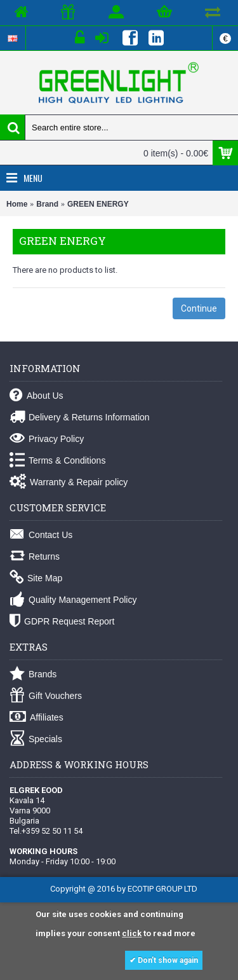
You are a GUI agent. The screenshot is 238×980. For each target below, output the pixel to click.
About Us (36, 396)
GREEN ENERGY (98, 204)
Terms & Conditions (57, 461)
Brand (47, 204)
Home (17, 204)
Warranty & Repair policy (69, 482)
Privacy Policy (47, 439)
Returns (35, 557)
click (132, 933)
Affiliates (36, 718)
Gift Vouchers (46, 696)
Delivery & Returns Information (80, 418)
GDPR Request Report (62, 622)
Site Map (36, 578)
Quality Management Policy (73, 600)
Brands (33, 674)
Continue (199, 308)
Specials (36, 739)
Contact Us (41, 535)
